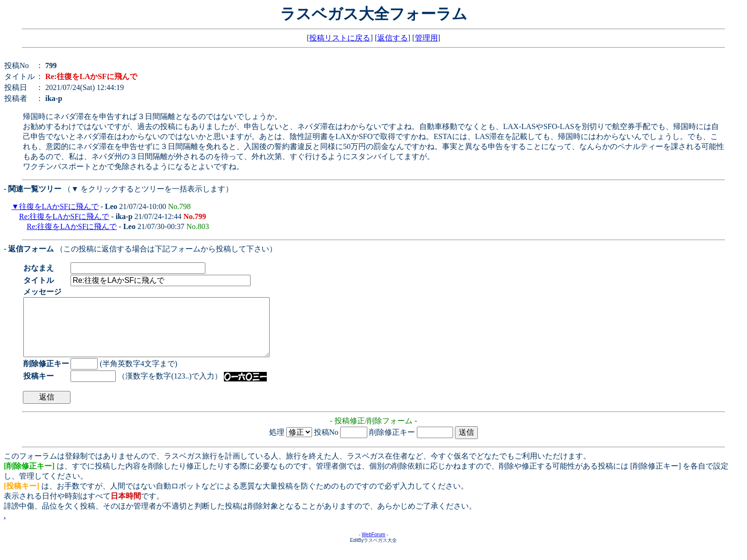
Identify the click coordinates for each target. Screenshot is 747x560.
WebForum (373, 546)
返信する (393, 38)
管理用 (426, 38)
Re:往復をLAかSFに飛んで (64, 216)
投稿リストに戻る (340, 38)
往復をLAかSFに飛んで (59, 206)
